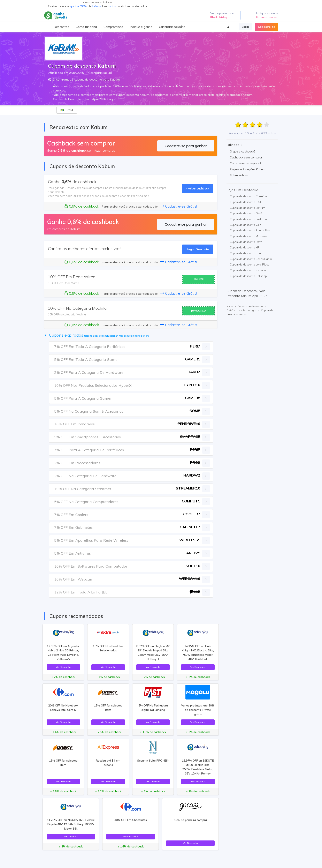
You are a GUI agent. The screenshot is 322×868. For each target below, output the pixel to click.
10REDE (198, 279)
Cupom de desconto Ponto (247, 253)
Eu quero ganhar (267, 17)
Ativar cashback (198, 188)
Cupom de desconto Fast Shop (249, 219)
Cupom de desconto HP (245, 247)
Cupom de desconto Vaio (246, 225)
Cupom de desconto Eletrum (247, 208)
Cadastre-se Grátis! (179, 206)
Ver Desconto (63, 667)
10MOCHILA (198, 311)
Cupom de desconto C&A (246, 202)
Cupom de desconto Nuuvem (248, 270)
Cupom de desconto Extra (246, 242)
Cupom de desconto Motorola (248, 236)
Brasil (67, 110)
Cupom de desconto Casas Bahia (251, 259)
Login (245, 27)
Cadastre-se (266, 27)
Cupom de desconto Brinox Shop (251, 230)
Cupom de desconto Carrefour (249, 196)
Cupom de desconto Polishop (248, 276)
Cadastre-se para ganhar (186, 146)
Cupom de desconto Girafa (247, 213)
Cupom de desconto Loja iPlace (250, 264)
